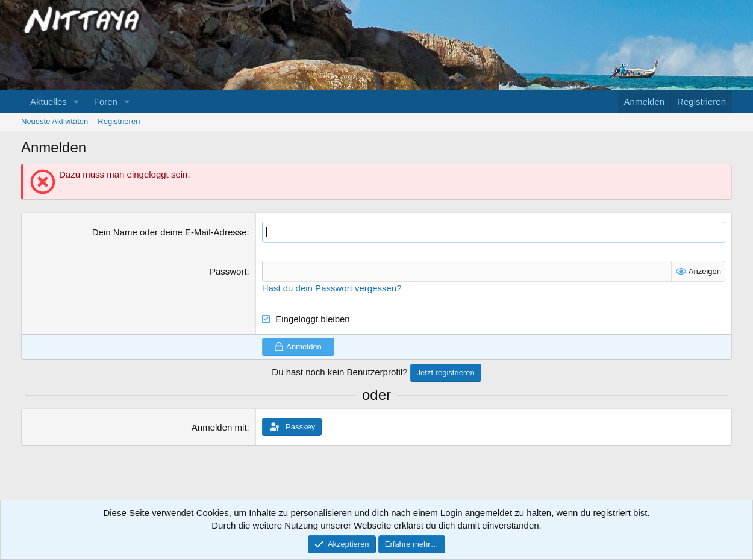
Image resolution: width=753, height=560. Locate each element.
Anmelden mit (219, 427)
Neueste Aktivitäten (55, 121)
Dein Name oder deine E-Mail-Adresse (170, 232)
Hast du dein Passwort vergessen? (332, 288)
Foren (106, 101)
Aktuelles (48, 101)
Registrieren (119, 121)
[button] (77, 101)
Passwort (228, 271)
